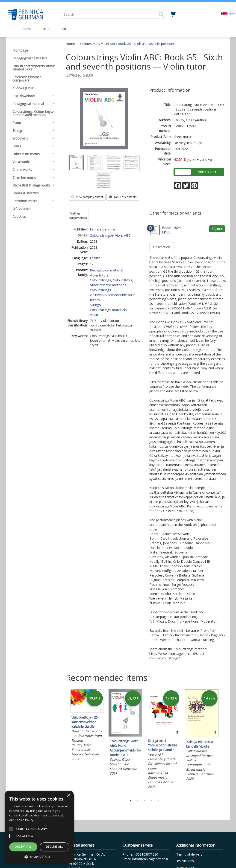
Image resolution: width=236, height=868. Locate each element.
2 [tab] (137, 801)
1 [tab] (130, 801)
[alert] (39, 827)
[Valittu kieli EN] (224, 13)
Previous (65, 742)
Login (62, 29)
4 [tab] (151, 801)
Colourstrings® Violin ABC (110, 235)
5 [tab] (158, 801)
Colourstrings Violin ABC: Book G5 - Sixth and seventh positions (127, 44)
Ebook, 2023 (171, 228)
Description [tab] (162, 247)
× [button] (69, 796)
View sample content (87, 197)
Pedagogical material (106, 270)
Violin (94, 315)
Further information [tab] (78, 216)
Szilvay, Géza (184, 120)
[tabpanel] (87, 726)
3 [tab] (144, 801)
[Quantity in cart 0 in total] (173, 14)
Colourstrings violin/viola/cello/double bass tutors (113, 295)
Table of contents (123, 197)
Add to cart (207, 172)
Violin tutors (99, 275)
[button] (161, 15)
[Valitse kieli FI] (232, 13)
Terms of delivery (189, 854)
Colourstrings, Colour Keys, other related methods (111, 282)
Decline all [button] (54, 847)
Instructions (185, 861)
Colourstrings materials (108, 310)
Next (224, 742)
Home (27, 29)
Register (45, 29)
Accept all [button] (23, 847)
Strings (95, 305)
